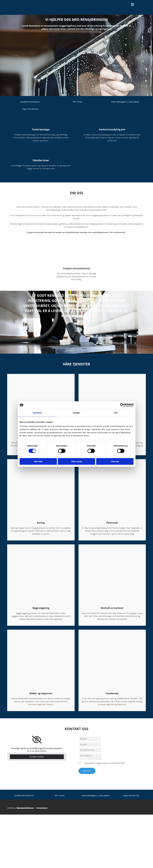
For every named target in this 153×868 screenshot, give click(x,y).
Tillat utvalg (76, 461)
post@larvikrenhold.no (30, 102)
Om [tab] (116, 413)
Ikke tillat (38, 461)
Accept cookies (37, 757)
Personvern (42, 808)
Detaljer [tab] (77, 413)
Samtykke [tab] (37, 413)
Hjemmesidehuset (25, 808)
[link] (37, 740)
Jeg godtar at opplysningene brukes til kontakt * (105, 763)
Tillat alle (115, 461)
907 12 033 (78, 102)
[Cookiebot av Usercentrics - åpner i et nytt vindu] (122, 405)
